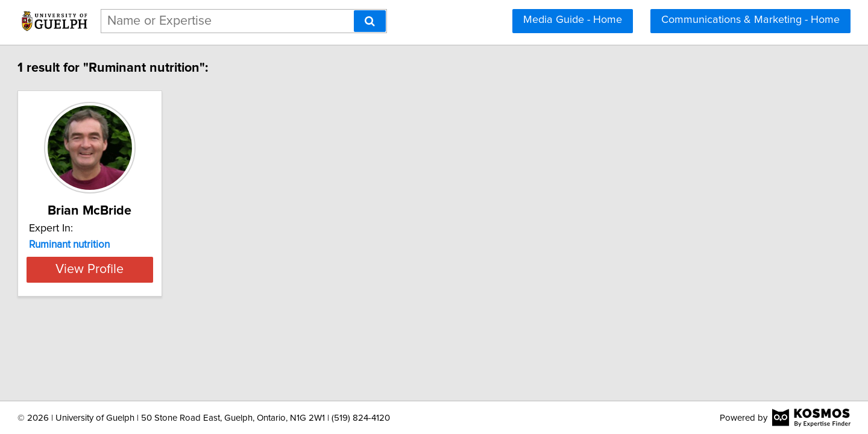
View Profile (160, 269)
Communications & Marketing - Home (750, 20)
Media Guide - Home (573, 20)
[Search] (370, 21)
